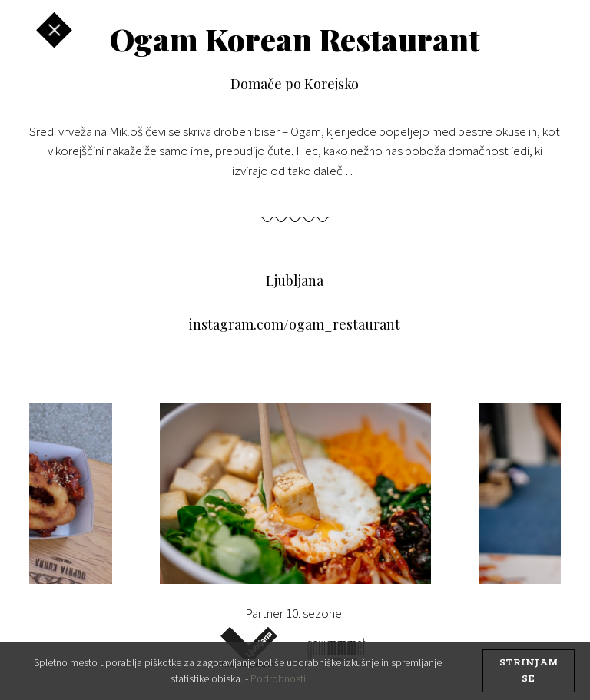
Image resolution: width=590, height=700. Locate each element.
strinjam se (529, 671)
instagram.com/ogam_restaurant (295, 324)
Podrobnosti (278, 678)
